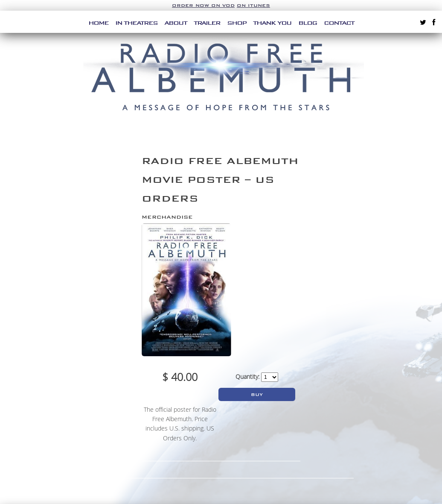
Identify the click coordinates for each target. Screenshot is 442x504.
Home (98, 23)
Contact (339, 23)
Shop (237, 23)
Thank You (272, 23)
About (176, 23)
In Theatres (136, 23)
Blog (308, 23)
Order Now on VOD (203, 5)
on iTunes (253, 5)
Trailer (207, 23)
